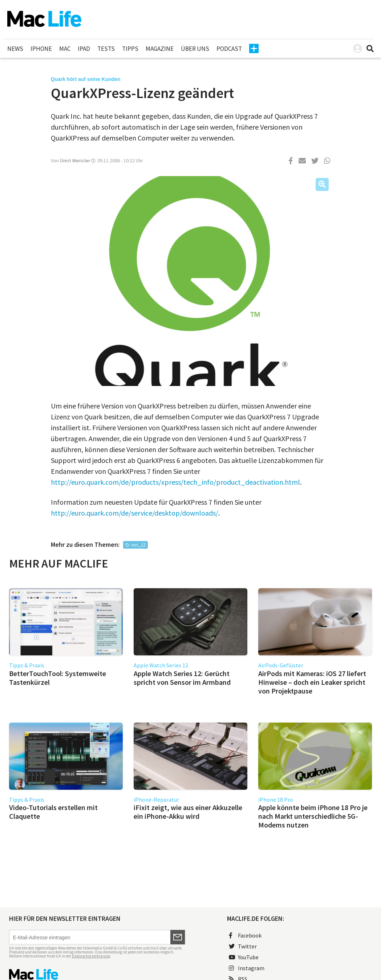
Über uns (195, 49)
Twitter (243, 946)
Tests (106, 49)
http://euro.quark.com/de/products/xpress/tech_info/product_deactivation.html (175, 482)
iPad (84, 49)
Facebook (245, 935)
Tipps (130, 49)
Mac (65, 49)
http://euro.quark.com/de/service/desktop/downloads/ (135, 513)
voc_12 (138, 545)
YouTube (244, 957)
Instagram (247, 968)
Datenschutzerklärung (91, 956)
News (15, 49)
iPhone (41, 49)
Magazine (160, 49)
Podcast (229, 49)
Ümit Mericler (75, 160)
